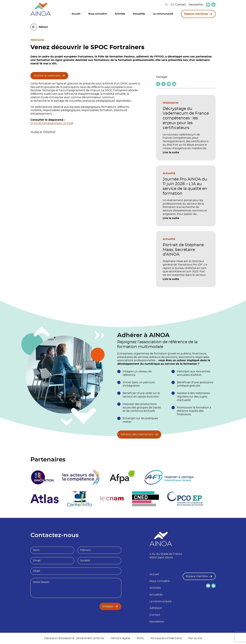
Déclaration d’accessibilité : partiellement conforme (74, 638)
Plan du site (195, 638)
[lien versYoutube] (208, 5)
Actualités (139, 14)
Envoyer (108, 606)
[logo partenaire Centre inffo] (80, 499)
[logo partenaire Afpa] (122, 477)
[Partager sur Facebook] (158, 84)
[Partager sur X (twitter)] (164, 84)
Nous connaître (98, 14)
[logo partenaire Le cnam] (112, 499)
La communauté (163, 14)
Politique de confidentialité (166, 638)
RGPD (140, 638)
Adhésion (156, 608)
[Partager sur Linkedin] (174, 84)
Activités (120, 14)
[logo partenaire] (81, 477)
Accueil (76, 14)
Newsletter (196, 5)
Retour (43, 27)
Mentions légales (120, 638)
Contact (178, 5)
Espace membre (197, 576)
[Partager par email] (169, 84)
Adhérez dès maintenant (137, 434)
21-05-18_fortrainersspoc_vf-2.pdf (52, 123)
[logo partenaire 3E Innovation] (42, 477)
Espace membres (196, 14)
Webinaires (37, 40)
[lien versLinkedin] (213, 5)
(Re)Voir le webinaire (47, 76)
